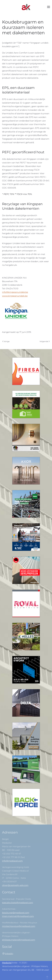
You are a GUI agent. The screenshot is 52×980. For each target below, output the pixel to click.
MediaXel (7, 963)
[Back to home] (26, 7)
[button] (49, 7)
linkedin (9, 954)
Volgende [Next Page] (45, 341)
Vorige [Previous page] (6, 341)
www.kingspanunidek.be (15, 296)
